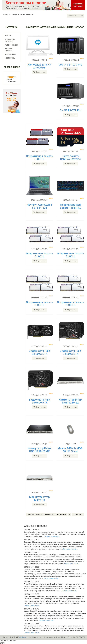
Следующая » (61, 514)
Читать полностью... (53, 536)
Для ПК (8, 36)
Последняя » (78, 514)
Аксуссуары (10, 54)
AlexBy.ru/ (23, 637)
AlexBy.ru (7, 15)
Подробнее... (39, 72)
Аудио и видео (11, 45)
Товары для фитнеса (10, 40)
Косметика (10, 58)
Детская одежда (9, 50)
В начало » (49, 514)
